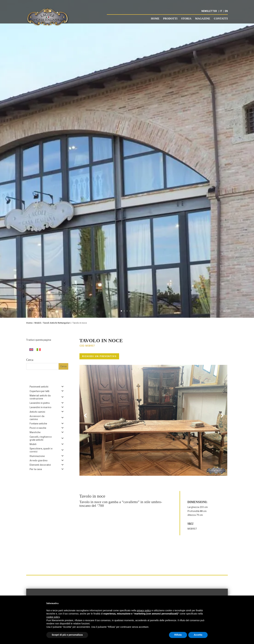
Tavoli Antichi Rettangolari (57, 323)
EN (226, 11)
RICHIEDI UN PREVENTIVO (99, 356)
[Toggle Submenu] (62, 386)
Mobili (38, 323)
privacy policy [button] (144, 610)
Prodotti (170, 19)
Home (155, 19)
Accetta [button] (198, 635)
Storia (186, 19)
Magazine (203, 19)
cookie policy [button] (53, 617)
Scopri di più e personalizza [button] (67, 635)
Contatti (221, 19)
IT (221, 11)
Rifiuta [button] (178, 635)
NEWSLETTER (209, 11)
